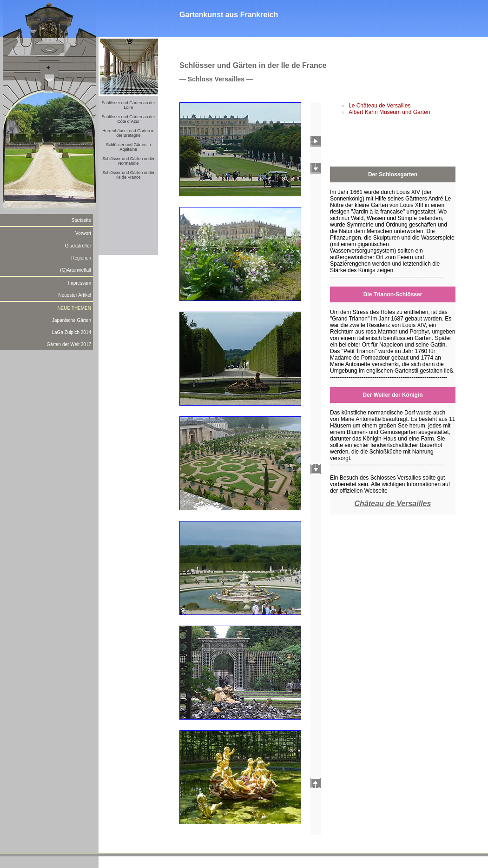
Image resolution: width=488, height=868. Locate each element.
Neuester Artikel (75, 295)
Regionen (81, 258)
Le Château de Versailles (379, 106)
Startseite (81, 220)
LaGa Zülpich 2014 (71, 332)
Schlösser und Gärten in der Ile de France (128, 175)
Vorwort (83, 233)
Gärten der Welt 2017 (69, 344)
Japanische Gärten (72, 320)
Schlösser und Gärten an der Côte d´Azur (129, 119)
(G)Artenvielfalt (76, 270)
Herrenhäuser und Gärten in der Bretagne (128, 133)
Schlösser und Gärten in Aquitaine (129, 147)
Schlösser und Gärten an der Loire (129, 105)
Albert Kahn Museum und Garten (389, 112)
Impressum (80, 283)
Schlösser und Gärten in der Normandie (128, 161)
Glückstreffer (78, 246)
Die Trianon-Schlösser (393, 294)
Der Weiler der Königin (392, 395)
